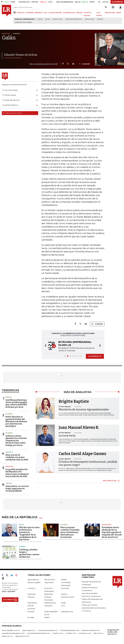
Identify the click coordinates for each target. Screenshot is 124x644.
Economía (65, 588)
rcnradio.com (71, 633)
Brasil (21, 524)
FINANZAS (21, 13)
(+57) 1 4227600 (8, 591)
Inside (63, 602)
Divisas (48, 19)
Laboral (9, 483)
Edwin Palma (58, 19)
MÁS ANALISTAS (110, 481)
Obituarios (48, 605)
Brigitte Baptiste (74, 401)
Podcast (31, 611)
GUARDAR (84, 64)
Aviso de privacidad (89, 593)
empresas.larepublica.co (48, 630)
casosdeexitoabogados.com (13, 633)
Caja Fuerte (49, 582)
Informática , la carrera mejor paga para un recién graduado (17, 489)
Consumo (31, 588)
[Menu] (15, 12)
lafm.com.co (99, 633)
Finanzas (31, 596)
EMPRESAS (39, 13)
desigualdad (90, 19)
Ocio (63, 605)
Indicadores (32, 602)
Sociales (31, 617)
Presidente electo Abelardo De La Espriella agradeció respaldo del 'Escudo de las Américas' (112, 532)
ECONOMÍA (30, 13)
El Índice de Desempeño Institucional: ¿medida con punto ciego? (88, 463)
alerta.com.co (7, 636)
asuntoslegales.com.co (11, 630)
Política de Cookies (89, 604)
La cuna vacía (67, 436)
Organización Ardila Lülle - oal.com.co (113, 631)
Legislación (106, 524)
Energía (8, 397)
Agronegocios (33, 579)
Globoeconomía (68, 596)
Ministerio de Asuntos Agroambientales (84, 409)
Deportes (9, 467)
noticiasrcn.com (85, 633)
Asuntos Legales (34, 582)
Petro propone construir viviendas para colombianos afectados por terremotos (70, 532)
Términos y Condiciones (91, 596)
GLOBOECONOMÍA (55, 13)
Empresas (31, 593)
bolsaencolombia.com (91, 630)
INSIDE (119, 13)
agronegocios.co (29, 630)
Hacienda (9, 414)
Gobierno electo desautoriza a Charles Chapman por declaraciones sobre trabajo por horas (16, 441)
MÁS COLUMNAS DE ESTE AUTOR (43, 64)
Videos (47, 617)
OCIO (45, 13)
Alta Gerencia (50, 579)
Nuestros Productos (90, 587)
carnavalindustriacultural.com (39, 633)
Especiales (48, 593)
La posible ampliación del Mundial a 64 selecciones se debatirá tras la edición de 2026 (17, 473)
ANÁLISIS (79, 13)
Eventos (64, 593)
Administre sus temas (12, 113)
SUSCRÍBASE (117, 2)
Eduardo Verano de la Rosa (21, 55)
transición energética (74, 19)
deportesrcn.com (22, 636)
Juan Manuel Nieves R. (79, 427)
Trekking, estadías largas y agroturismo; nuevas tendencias (29, 553)
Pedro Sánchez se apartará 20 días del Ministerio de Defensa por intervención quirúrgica (16, 421)
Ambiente (9, 452)
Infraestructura (50, 602)
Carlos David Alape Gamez (82, 454)
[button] (45, 346)
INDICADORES (110, 13)
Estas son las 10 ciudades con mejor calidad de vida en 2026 (17, 457)
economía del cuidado (24, 22)
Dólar (40, 19)
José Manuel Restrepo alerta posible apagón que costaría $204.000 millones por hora (16, 404)
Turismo (22, 546)
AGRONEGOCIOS (69, 13)
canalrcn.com (58, 633)
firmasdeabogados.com (70, 630)
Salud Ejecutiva (67, 611)
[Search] (106, 7)
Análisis (64, 579)
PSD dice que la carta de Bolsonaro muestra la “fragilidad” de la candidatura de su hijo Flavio (29, 533)
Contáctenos (87, 590)
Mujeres (100, 19)
